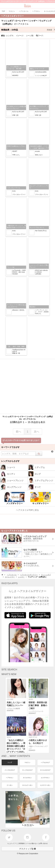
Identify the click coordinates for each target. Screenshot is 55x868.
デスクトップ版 (28, 849)
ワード (40, 36)
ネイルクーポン (27, 785)
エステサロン (45, 778)
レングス (10, 36)
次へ (37, 432)
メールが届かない (32, 843)
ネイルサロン (27, 778)
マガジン (27, 762)
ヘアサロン (10, 778)
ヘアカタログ (45, 762)
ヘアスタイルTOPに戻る (27, 510)
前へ (18, 432)
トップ (10, 762)
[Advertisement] (27, 386)
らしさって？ (12, 843)
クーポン (10, 785)
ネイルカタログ (45, 770)
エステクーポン (45, 785)
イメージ (20, 36)
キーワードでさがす (10, 447)
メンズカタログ (10, 770)
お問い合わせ (43, 843)
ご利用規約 (21, 843)
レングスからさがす (10, 461)
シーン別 (30, 36)
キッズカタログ (27, 770)
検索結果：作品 (28, 30)
